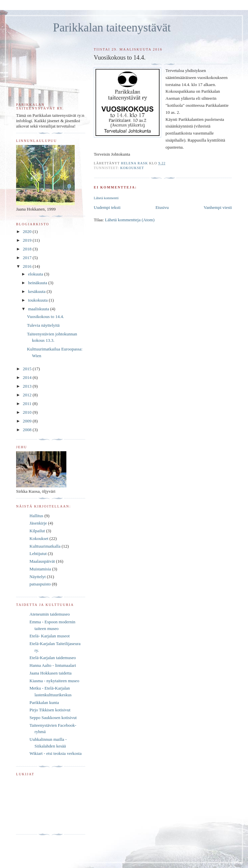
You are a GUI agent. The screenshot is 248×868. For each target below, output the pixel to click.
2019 (28, 240)
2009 (28, 421)
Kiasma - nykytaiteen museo (54, 681)
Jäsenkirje (38, 523)
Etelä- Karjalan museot (50, 636)
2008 (28, 430)
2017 (28, 258)
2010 (28, 412)
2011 (28, 404)
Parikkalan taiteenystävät (112, 28)
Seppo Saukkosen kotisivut (53, 718)
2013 (28, 386)
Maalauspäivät (42, 561)
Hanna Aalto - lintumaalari (53, 665)
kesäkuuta (37, 291)
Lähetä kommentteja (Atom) (130, 220)
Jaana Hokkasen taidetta (51, 673)
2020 (28, 231)
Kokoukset (132, 168)
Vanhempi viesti (218, 207)
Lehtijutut (38, 554)
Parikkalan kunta (44, 702)
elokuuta (36, 274)
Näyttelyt (38, 577)
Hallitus (36, 516)
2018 (28, 249)
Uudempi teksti (107, 207)
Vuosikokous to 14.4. (45, 317)
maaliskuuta (39, 309)
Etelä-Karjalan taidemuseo (53, 658)
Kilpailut (37, 531)
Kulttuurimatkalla (45, 546)
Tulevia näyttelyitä (43, 325)
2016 (28, 266)
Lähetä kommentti (106, 198)
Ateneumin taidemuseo (50, 614)
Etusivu (162, 207)
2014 (28, 377)
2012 (28, 395)
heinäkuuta (38, 283)
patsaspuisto (40, 584)
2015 (28, 369)
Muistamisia (40, 569)
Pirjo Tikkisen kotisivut (50, 710)
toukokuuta (39, 300)
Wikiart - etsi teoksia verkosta (55, 753)
